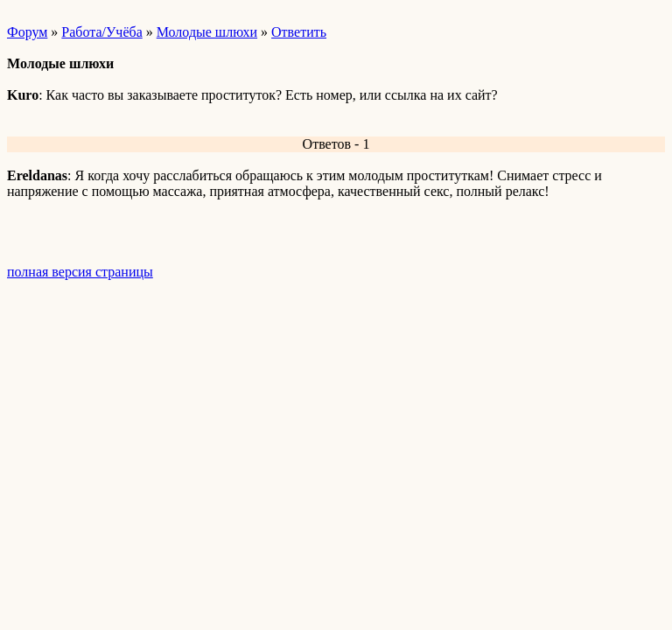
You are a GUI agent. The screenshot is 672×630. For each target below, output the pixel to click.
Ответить (299, 32)
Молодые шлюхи (207, 32)
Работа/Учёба (101, 32)
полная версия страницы (80, 272)
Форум (27, 32)
